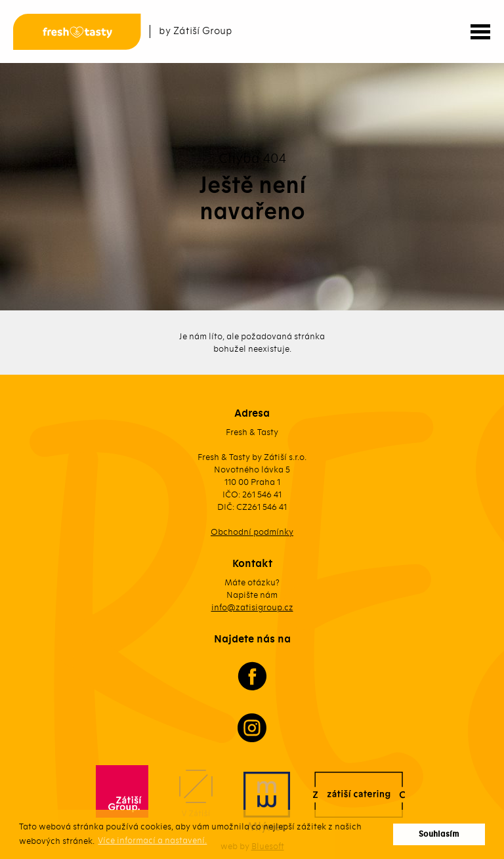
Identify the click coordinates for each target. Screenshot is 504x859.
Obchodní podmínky (252, 532)
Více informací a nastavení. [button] (152, 840)
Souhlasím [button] (439, 834)
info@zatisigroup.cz (252, 607)
